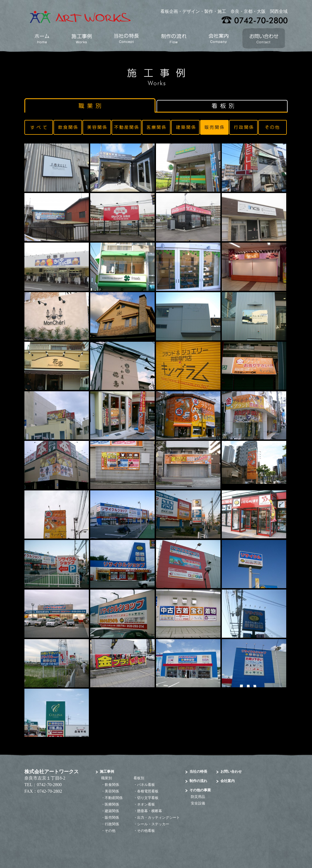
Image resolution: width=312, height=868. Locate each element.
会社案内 (228, 781)
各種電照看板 (148, 791)
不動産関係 (114, 798)
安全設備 (198, 803)
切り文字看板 (148, 798)
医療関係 (112, 804)
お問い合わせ (231, 771)
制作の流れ (198, 781)
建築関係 (112, 811)
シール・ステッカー (153, 824)
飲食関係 (112, 785)
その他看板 (146, 831)
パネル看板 (146, 785)
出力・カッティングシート (158, 817)
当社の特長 (198, 771)
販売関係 (112, 817)
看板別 (139, 778)
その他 (110, 831)
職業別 (107, 778)
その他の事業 (200, 790)
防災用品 (198, 797)
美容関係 (112, 791)
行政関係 (112, 824)
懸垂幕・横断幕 (150, 811)
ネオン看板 (146, 804)
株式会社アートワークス (52, 772)
